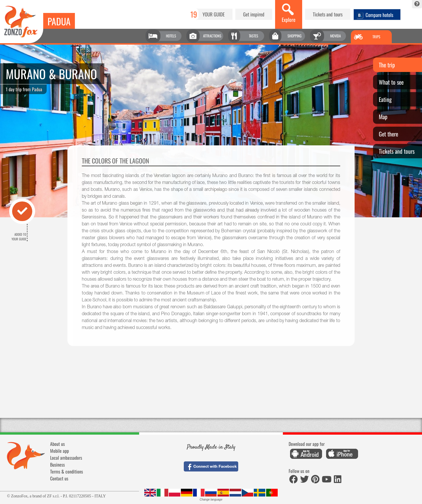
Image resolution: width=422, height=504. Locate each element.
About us (57, 444)
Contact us (59, 478)
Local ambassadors (66, 458)
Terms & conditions (67, 471)
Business (57, 465)
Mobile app (59, 451)
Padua (59, 21)
